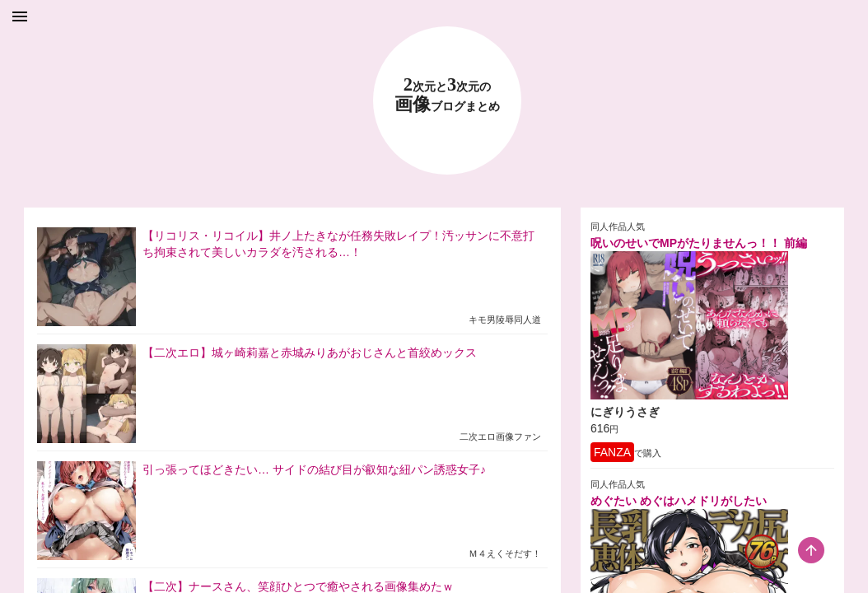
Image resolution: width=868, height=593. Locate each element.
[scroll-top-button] (811, 550)
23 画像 (447, 95)
